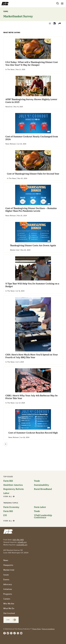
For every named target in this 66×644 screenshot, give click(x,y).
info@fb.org (22, 542)
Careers (7, 599)
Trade (37, 481)
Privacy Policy (37, 629)
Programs (8, 594)
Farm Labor (40, 507)
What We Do (9, 608)
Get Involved (9, 613)
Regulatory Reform (14, 489)
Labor (6, 493)
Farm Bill (8, 481)
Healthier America (13, 485)
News (6, 560)
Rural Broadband (43, 489)
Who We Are (9, 604)
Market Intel (9, 570)
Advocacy (8, 584)
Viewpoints (8, 565)
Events (6, 579)
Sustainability (42, 485)
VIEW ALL (9, 496)
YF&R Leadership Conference (43, 516)
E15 (5, 515)
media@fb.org (22, 545)
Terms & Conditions (48, 629)
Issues (6, 575)
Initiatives (8, 589)
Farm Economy (11, 507)
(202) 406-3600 (18, 540)
